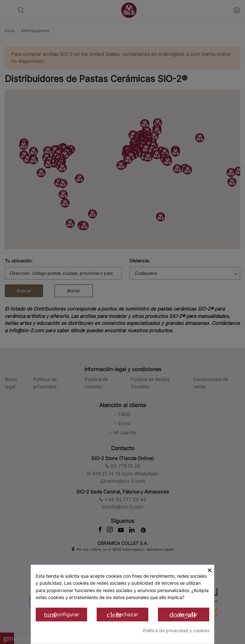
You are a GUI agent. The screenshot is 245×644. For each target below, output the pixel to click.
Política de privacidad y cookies (176, 630)
